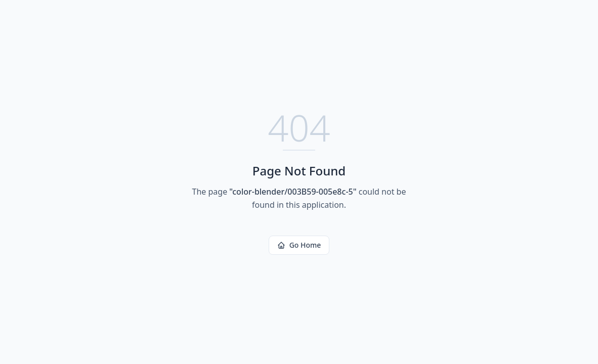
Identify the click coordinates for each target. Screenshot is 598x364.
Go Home (299, 245)
